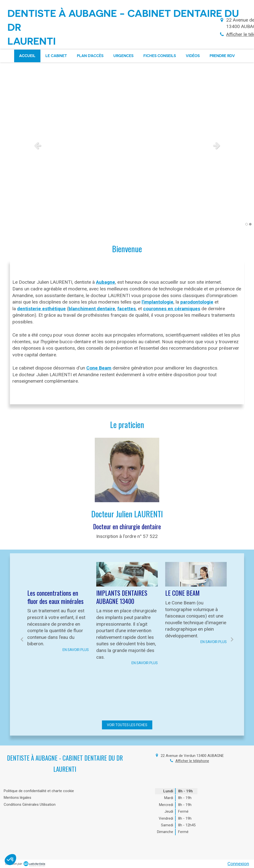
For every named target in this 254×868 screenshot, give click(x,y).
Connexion (238, 864)
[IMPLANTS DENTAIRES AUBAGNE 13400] (127, 574)
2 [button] (250, 224)
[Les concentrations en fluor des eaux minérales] (58, 574)
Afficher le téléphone (192, 761)
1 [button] (247, 224)
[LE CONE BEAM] (196, 574)
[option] (127, 145)
